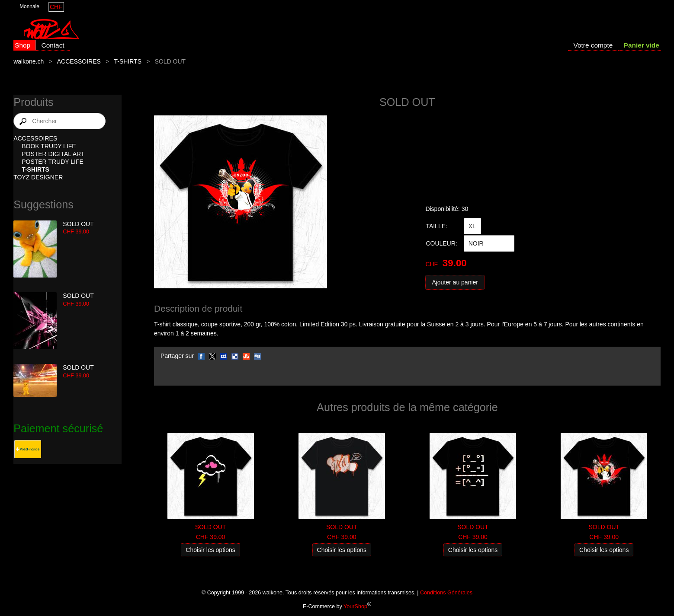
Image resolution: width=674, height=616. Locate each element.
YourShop (355, 606)
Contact (53, 45)
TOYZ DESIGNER (38, 177)
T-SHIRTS (128, 61)
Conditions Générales (446, 593)
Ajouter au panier (455, 282)
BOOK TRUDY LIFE (49, 146)
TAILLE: (436, 226)
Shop (22, 45)
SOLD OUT (78, 224)
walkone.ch (29, 61)
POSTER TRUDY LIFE (53, 162)
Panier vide (642, 45)
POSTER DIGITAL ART (53, 154)
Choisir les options (210, 550)
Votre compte (593, 45)
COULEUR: (441, 243)
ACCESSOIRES (79, 61)
